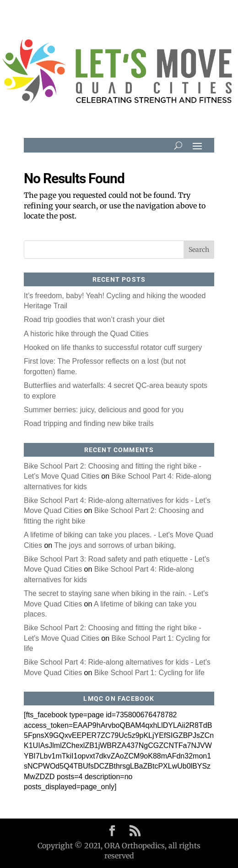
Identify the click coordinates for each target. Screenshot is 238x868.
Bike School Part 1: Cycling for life (149, 673)
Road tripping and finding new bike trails (89, 423)
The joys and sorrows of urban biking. (115, 545)
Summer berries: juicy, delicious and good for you (104, 410)
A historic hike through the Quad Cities (86, 334)
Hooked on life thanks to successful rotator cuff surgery (113, 347)
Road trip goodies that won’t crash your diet (94, 319)
